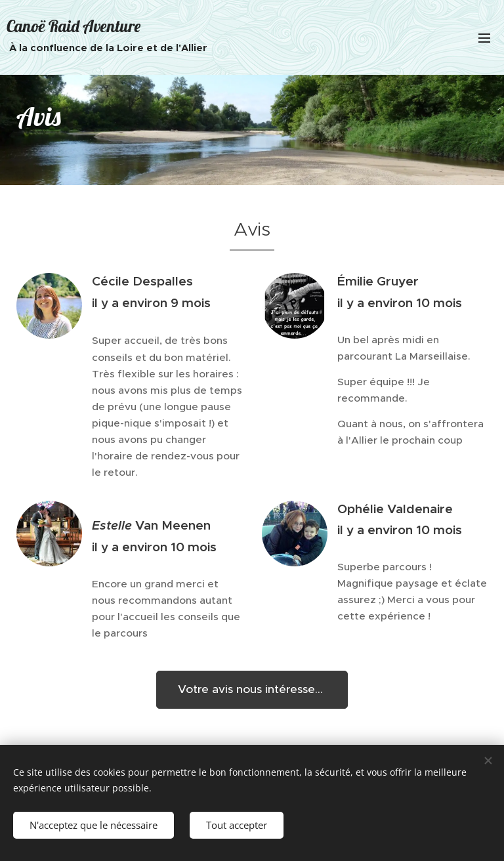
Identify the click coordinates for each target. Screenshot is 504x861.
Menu (484, 38)
